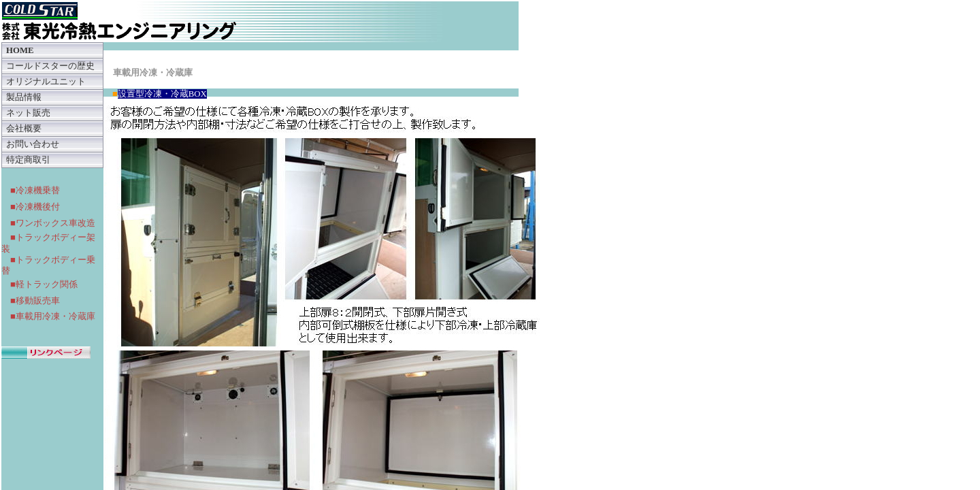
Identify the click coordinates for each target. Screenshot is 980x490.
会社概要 (24, 129)
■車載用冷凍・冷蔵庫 (53, 316)
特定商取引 (28, 160)
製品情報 (24, 97)
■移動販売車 (35, 300)
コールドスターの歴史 (50, 66)
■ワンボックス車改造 (53, 223)
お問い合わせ (33, 144)
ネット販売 (28, 113)
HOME (20, 50)
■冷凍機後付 (35, 207)
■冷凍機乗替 (35, 190)
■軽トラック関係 (44, 284)
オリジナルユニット (46, 82)
